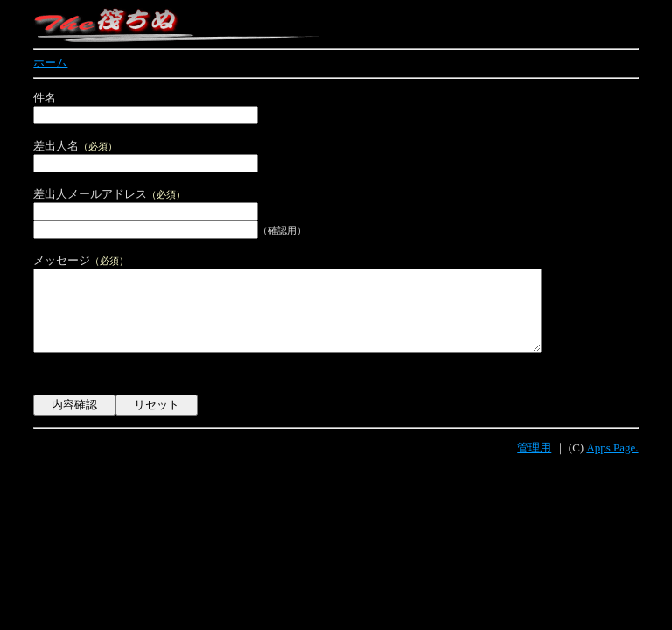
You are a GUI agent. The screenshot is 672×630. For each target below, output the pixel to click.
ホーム (50, 63)
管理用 (534, 464)
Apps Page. (612, 464)
